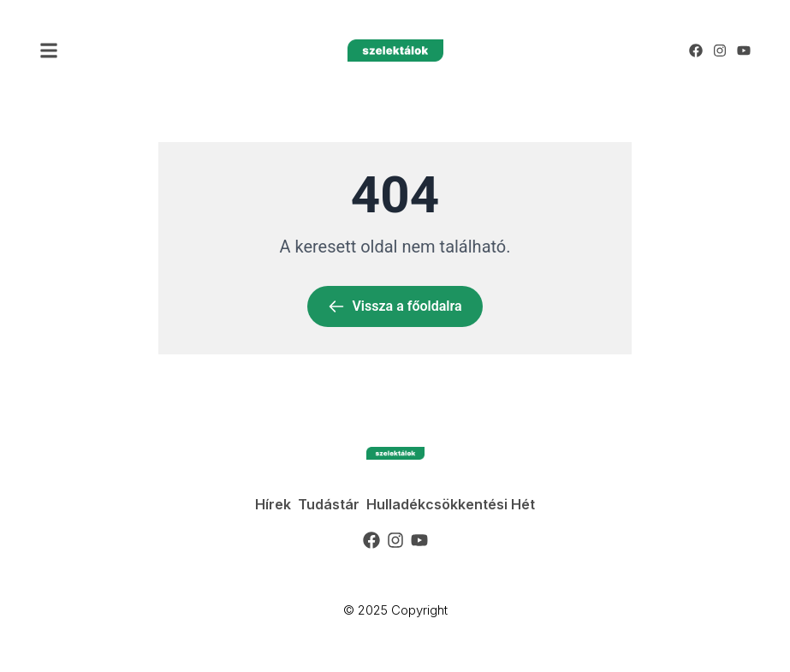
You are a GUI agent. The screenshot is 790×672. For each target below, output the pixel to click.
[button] (49, 51)
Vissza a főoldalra (395, 306)
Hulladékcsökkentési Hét (451, 504)
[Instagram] (720, 51)
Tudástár (329, 504)
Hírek (273, 504)
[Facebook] (696, 51)
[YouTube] (744, 51)
